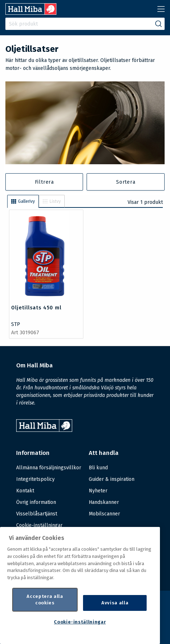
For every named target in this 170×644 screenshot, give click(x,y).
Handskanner (104, 502)
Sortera (126, 182)
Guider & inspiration (112, 479)
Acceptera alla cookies (45, 600)
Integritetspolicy (35, 479)
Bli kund (98, 468)
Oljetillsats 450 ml (36, 308)
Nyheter (98, 491)
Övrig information (36, 502)
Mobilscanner (104, 514)
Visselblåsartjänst (37, 514)
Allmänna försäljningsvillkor (49, 468)
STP (16, 324)
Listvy (52, 201)
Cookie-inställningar (39, 526)
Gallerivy (23, 201)
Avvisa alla (115, 603)
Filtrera (44, 182)
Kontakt (25, 491)
